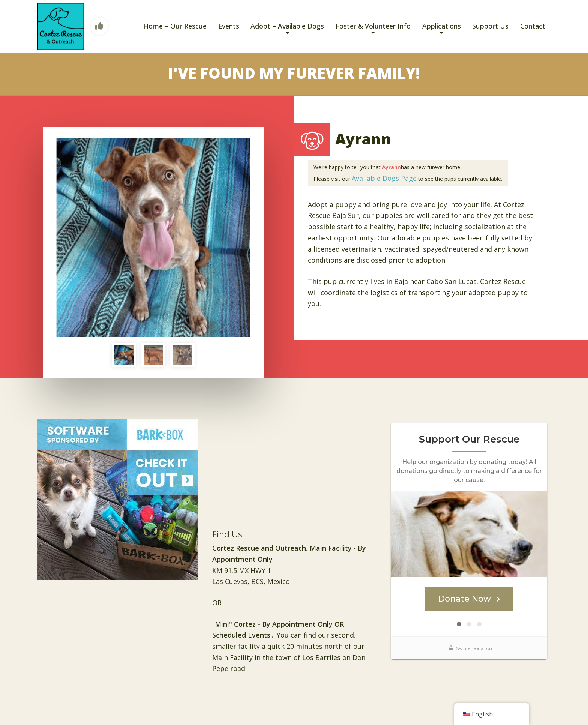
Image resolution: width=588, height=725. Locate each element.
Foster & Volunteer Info (373, 26)
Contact (533, 26)
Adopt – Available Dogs (287, 26)
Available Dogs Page (384, 178)
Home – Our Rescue (175, 26)
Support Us (490, 26)
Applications (442, 26)
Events (229, 26)
